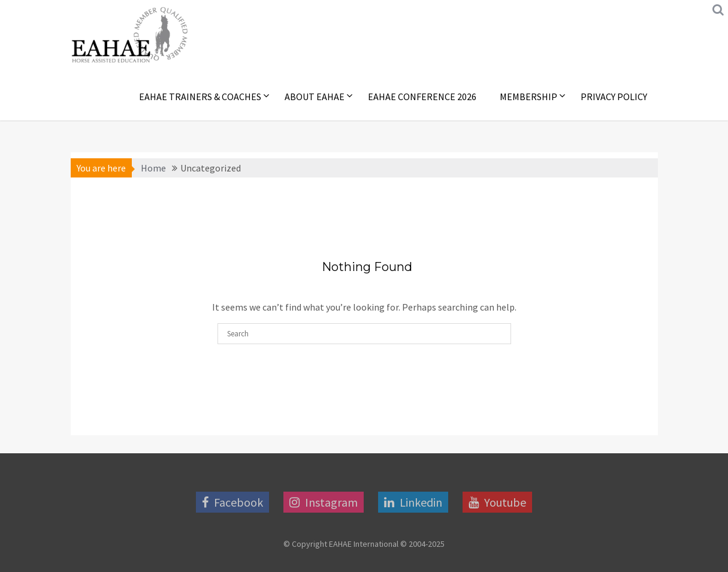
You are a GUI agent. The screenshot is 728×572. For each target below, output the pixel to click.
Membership (528, 97)
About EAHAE (315, 97)
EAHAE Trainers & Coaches (200, 97)
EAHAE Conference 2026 (422, 97)
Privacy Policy (614, 97)
